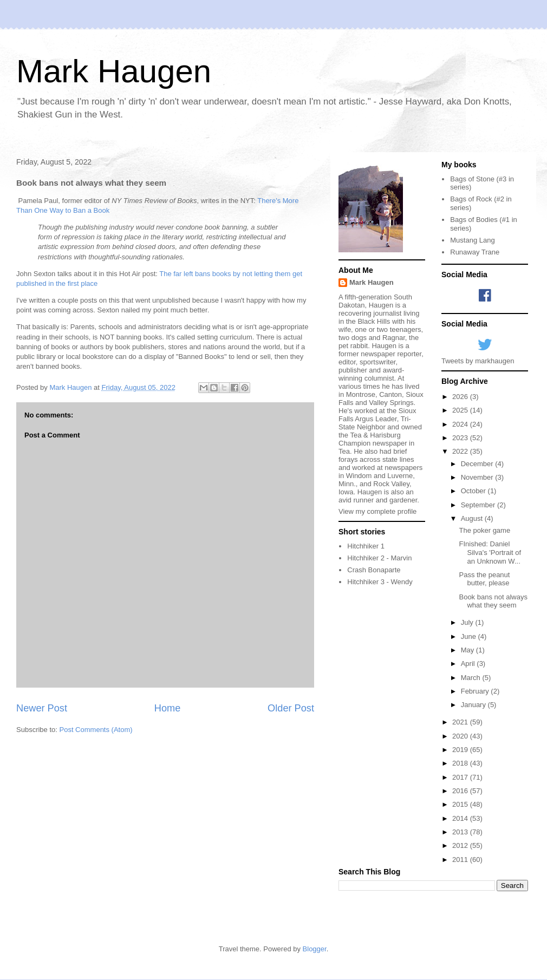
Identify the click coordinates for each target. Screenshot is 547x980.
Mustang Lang (472, 240)
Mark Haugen (114, 71)
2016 (461, 791)
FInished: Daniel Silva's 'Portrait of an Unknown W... (490, 552)
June (470, 636)
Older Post (291, 708)
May (468, 650)
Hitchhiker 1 (366, 546)
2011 (461, 860)
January (474, 705)
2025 (461, 410)
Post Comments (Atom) (96, 730)
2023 (461, 438)
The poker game (484, 530)
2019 (461, 750)
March (472, 678)
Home (168, 708)
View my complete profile (377, 511)
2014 (461, 818)
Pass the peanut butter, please (484, 579)
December (478, 464)
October (474, 491)
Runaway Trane (475, 252)
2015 (461, 804)
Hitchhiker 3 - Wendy (380, 582)
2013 (461, 832)
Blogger (315, 949)
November (478, 477)
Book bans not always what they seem (493, 601)
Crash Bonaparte (374, 570)
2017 (461, 777)
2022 (461, 451)
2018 (461, 763)
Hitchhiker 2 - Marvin (379, 558)
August (473, 518)
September (479, 505)
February (476, 691)
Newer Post (42, 708)
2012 (461, 845)
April (469, 664)
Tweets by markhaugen (478, 361)
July (468, 622)
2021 (461, 722)
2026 (461, 397)
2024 (461, 424)
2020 (461, 736)
